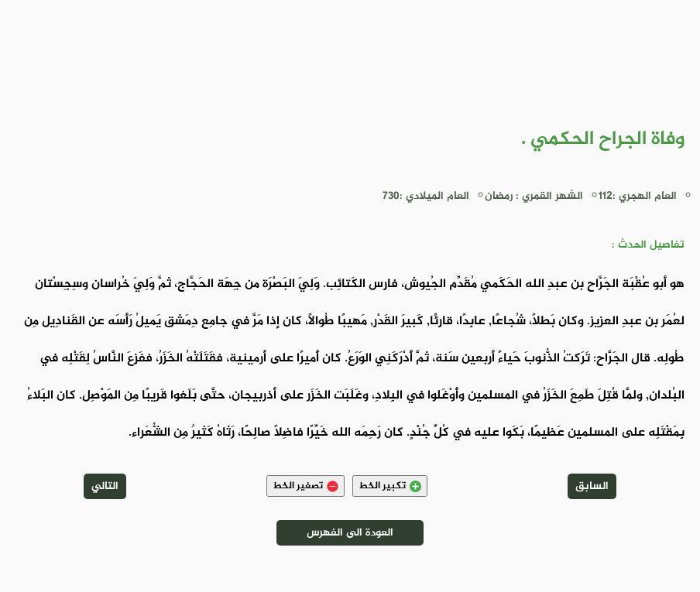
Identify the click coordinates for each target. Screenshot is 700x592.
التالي (105, 486)
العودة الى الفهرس (350, 533)
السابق (592, 486)
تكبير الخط (390, 486)
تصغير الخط (305, 486)
